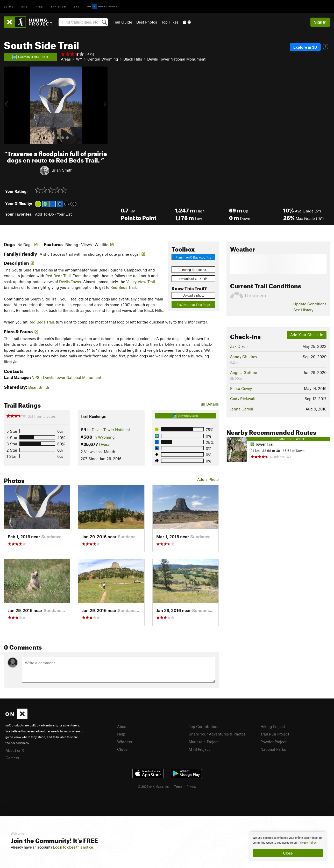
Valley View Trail (141, 282)
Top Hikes (170, 22)
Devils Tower (70, 282)
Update (310, 304)
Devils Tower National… (112, 430)
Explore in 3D (305, 47)
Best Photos (147, 22)
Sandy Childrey (244, 357)
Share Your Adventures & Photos (217, 734)
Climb (9, 6)
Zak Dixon (239, 346)
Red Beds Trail (58, 276)
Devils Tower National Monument (176, 59)
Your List (64, 214)
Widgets (125, 742)
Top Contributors (203, 726)
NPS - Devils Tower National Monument (66, 377)
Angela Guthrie (244, 372)
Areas (66, 59)
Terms (178, 786)
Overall (105, 444)
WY (79, 59)
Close (288, 853)
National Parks (273, 749)
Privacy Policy (307, 843)
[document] (288, 846)
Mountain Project (204, 742)
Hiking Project (273, 726)
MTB (25, 6)
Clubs (122, 749)
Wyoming (106, 437)
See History (303, 310)
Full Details (209, 404)
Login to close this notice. (73, 847)
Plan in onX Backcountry (193, 257)
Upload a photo (193, 295)
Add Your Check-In (307, 335)
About (122, 726)
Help (121, 734)
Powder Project (273, 742)
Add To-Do (44, 214)
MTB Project (199, 749)
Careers (12, 758)
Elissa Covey (241, 388)
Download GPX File (193, 279)
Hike (39, 6)
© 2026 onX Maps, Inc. (154, 786)
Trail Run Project (275, 734)
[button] (9, 105)
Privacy (191, 786)
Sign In (320, 22)
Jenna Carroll (242, 409)
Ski (77, 6)
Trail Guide (122, 22)
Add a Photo (208, 479)
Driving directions (193, 270)
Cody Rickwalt (243, 399)
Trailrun (58, 6)
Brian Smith (62, 170)
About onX (15, 750)
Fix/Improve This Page (193, 305)
